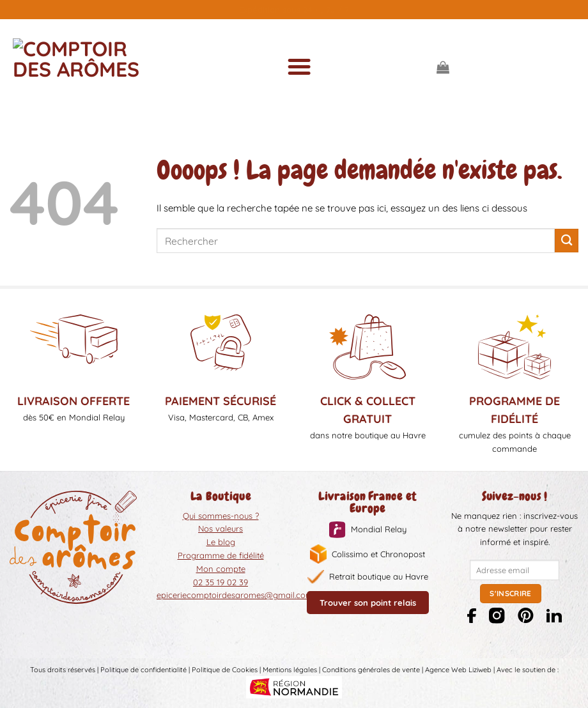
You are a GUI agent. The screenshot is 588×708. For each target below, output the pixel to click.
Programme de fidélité (221, 555)
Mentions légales (290, 670)
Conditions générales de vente (371, 670)
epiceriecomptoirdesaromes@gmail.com (235, 595)
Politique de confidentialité (143, 670)
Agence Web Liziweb (458, 670)
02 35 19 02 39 (220, 582)
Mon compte (221, 569)
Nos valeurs (220, 528)
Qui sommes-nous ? (221, 516)
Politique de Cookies (225, 670)
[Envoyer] (567, 241)
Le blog (221, 542)
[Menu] (298, 67)
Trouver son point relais (368, 603)
